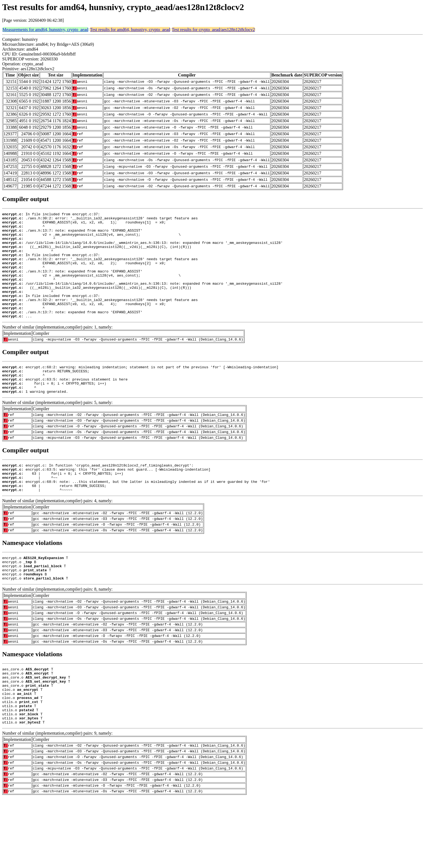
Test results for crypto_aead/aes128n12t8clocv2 (213, 30)
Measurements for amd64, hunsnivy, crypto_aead (45, 30)
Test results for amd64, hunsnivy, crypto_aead (130, 30)
